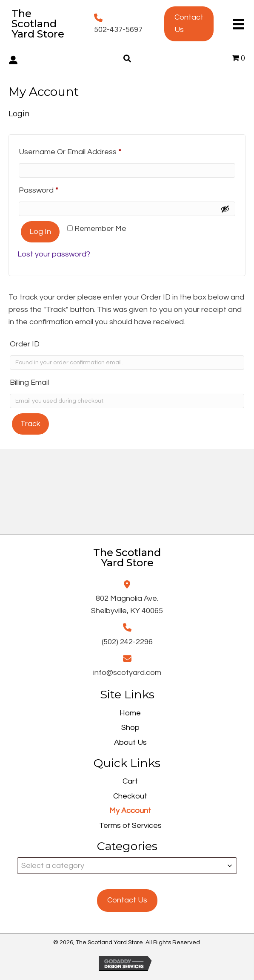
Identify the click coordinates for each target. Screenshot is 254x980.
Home (130, 713)
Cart (130, 781)
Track (30, 424)
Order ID (25, 344)
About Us (130, 742)
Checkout (130, 796)
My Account (130, 811)
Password (54, 189)
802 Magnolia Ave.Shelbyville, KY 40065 (127, 605)
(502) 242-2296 (127, 642)
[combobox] (127, 866)
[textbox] (127, 866)
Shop (130, 728)
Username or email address (86, 150)
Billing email (29, 382)
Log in (40, 232)
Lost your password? (54, 254)
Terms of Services (130, 826)
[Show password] (225, 209)
